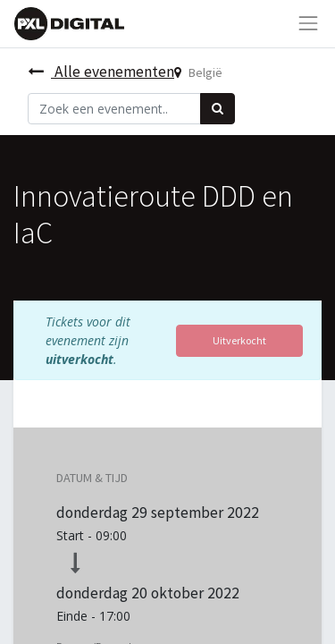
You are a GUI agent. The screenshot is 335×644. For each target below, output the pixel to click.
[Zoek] (218, 109)
